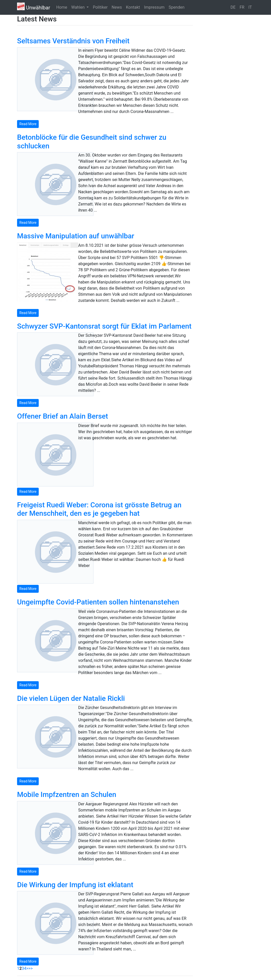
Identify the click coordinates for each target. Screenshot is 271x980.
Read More (28, 124)
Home (62, 7)
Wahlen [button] (79, 7)
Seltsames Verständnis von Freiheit (73, 41)
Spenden (177, 7)
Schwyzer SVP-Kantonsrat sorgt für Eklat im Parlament (104, 326)
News (117, 7)
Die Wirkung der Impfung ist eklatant (75, 885)
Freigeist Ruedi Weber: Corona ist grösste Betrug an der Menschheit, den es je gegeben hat (99, 509)
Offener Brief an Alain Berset (63, 416)
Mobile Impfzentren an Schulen (67, 795)
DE (233, 7)
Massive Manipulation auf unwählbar (76, 236)
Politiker (100, 7)
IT (250, 7)
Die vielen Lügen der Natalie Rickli (71, 698)
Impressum (154, 7)
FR (242, 7)
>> (31, 968)
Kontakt (133, 7)
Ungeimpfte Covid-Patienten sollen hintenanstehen (98, 602)
